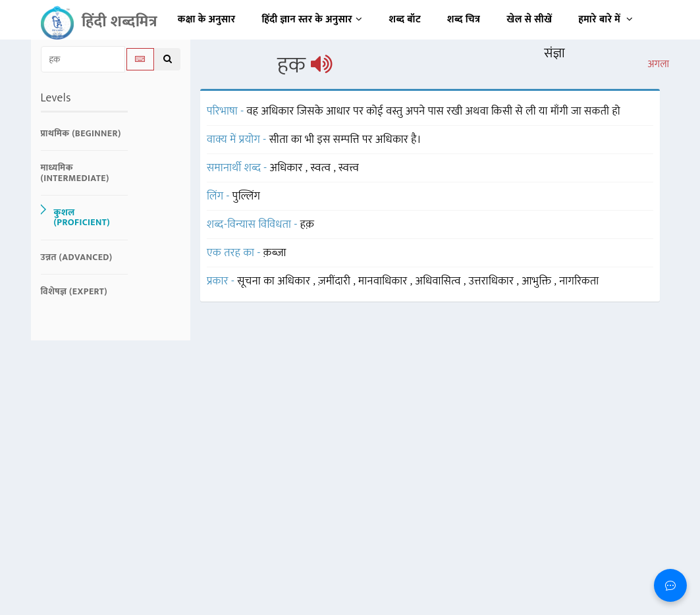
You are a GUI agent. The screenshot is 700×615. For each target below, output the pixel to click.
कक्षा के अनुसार (207, 19)
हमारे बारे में (606, 19)
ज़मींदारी (336, 281)
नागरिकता (579, 281)
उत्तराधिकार (493, 281)
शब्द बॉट (405, 19)
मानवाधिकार (384, 281)
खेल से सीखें (529, 19)
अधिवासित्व (439, 281)
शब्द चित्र (464, 19)
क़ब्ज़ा (275, 253)
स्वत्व (322, 168)
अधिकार (288, 168)
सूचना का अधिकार (275, 281)
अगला (658, 65)
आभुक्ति (538, 281)
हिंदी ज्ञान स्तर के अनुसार (312, 19)
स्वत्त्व (349, 168)
